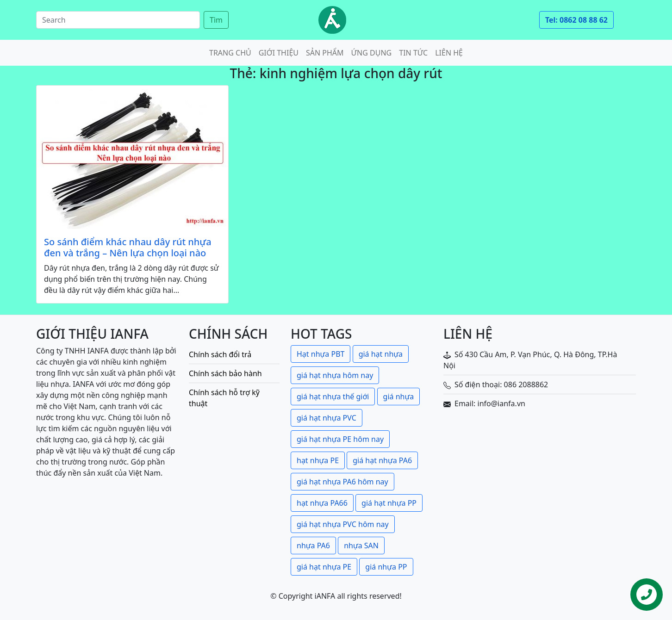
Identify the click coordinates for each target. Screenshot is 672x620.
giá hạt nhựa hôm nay (335, 375)
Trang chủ (230, 53)
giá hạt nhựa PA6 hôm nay (342, 482)
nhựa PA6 (313, 546)
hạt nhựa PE (318, 460)
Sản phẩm (325, 53)
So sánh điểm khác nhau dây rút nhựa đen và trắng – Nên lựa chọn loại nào (128, 248)
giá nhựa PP (386, 567)
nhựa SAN (361, 546)
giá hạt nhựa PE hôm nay (340, 439)
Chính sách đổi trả (220, 354)
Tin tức (413, 53)
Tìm (216, 20)
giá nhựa (399, 397)
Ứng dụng (372, 53)
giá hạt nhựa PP (389, 503)
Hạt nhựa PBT (320, 354)
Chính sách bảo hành (225, 373)
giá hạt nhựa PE (324, 567)
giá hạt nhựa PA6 (382, 460)
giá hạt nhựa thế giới (333, 397)
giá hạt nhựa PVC (327, 418)
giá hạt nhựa (381, 354)
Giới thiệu (279, 53)
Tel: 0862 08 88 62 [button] (576, 20)
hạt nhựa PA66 (322, 503)
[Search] (118, 20)
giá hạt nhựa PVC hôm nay (343, 524)
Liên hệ (449, 53)
